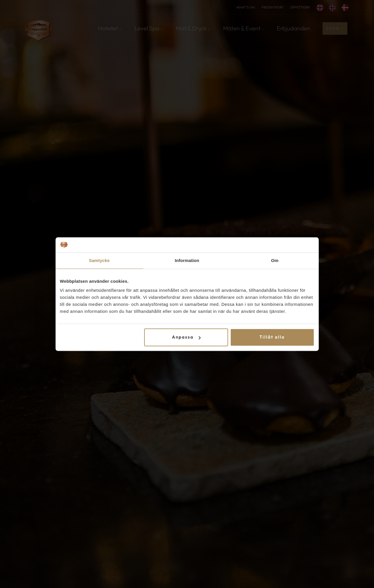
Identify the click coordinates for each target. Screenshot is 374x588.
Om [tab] (275, 260)
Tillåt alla (272, 337)
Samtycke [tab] (99, 260)
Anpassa (186, 337)
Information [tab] (187, 260)
